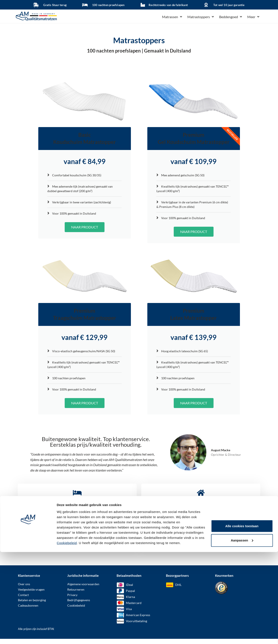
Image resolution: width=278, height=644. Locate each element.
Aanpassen (242, 489)
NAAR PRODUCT (85, 230)
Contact (23, 600)
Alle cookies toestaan (242, 475)
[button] (173, 17)
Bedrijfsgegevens (79, 605)
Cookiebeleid (67, 492)
